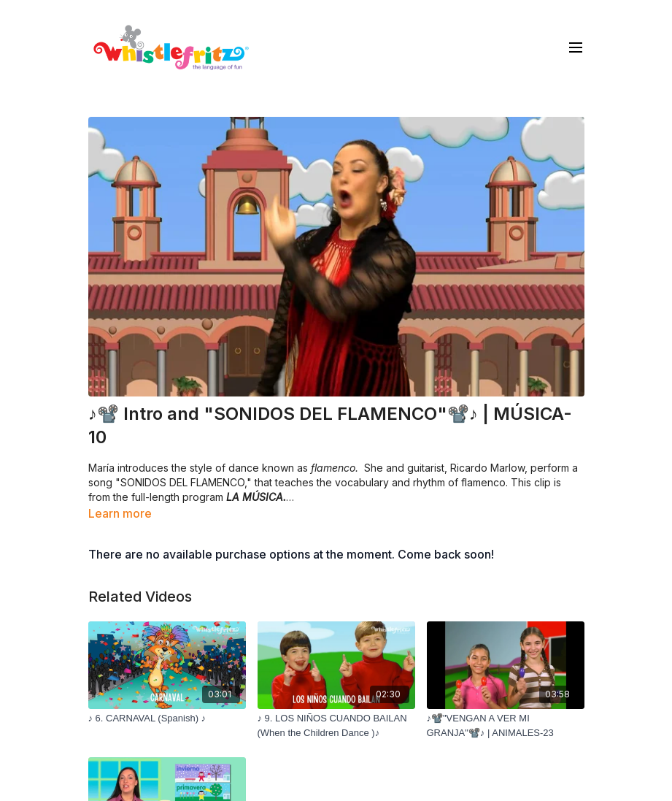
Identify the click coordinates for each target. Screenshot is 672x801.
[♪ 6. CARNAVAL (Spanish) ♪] (167, 718)
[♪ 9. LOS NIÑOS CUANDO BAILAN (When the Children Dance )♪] (336, 725)
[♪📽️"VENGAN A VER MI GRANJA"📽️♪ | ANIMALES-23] (506, 725)
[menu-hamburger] (576, 47)
